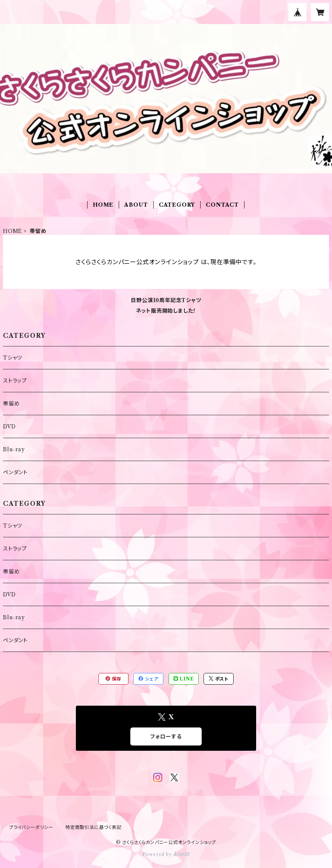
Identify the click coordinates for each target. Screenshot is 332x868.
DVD (9, 426)
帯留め (11, 404)
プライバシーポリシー (31, 827)
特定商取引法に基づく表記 (94, 827)
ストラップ (15, 381)
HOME (103, 205)
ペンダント (15, 472)
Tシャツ (13, 358)
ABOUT (136, 205)
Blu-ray (14, 449)
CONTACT (222, 205)
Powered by (166, 854)
